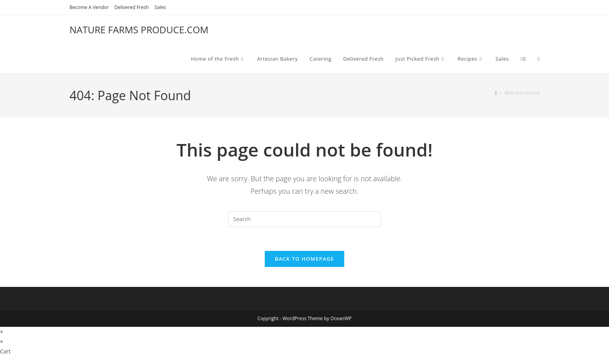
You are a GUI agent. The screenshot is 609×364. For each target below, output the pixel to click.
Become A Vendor (89, 7)
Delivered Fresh (131, 7)
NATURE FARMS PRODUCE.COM (139, 30)
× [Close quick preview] (2, 332)
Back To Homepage (304, 259)
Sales (160, 7)
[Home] (496, 93)
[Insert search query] (305, 219)
